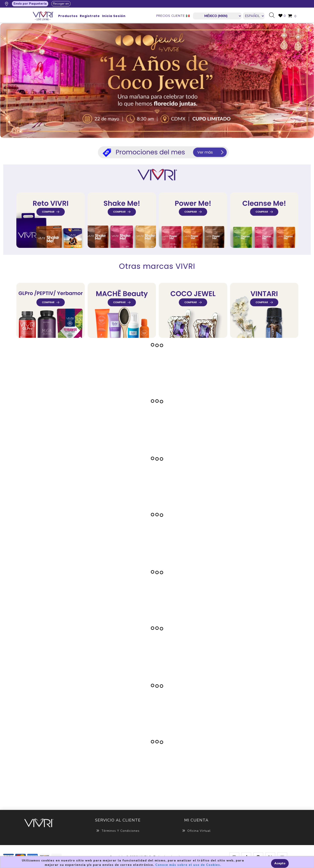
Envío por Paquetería (30, 4)
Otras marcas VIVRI (157, 266)
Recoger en (61, 4)
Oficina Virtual (196, 831)
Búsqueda (273, 16)
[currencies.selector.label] (217, 16)
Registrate (90, 16)
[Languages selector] (254, 16)
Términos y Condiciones (118, 831)
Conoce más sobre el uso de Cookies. (188, 865)
